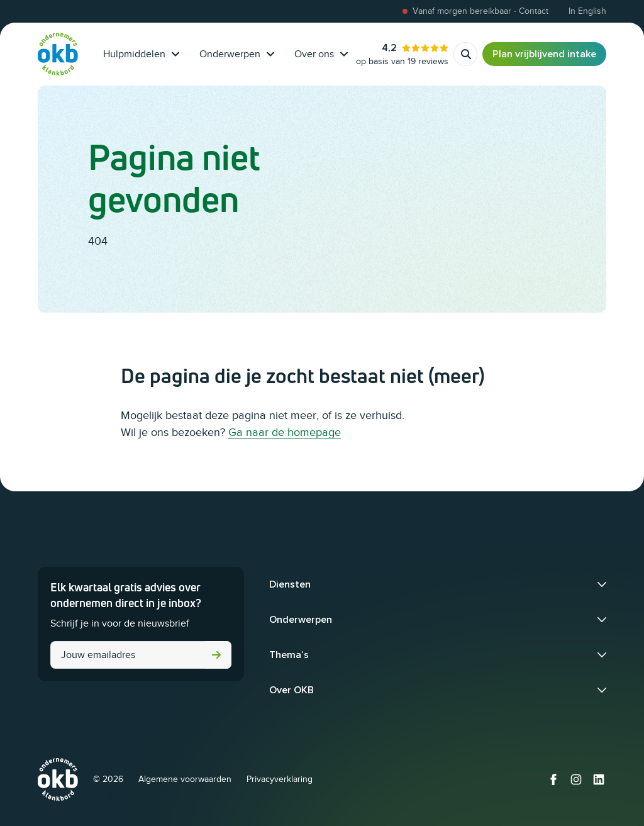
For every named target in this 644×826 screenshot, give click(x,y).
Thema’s (289, 655)
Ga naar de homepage (285, 432)
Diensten (290, 584)
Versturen (216, 655)
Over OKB (291, 690)
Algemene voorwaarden (185, 779)
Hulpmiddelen (141, 54)
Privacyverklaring (280, 779)
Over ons (321, 54)
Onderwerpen (237, 54)
